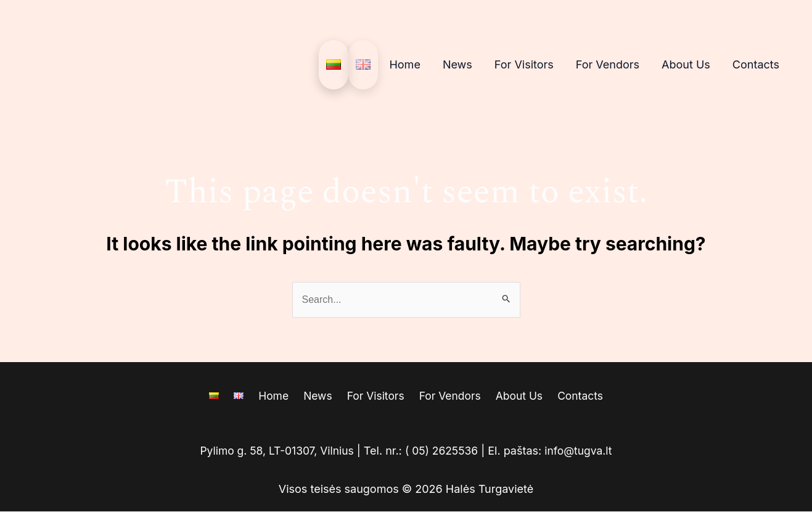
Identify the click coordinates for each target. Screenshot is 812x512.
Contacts (756, 64)
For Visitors (524, 64)
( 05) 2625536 (443, 451)
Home (404, 64)
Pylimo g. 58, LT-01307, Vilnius (275, 451)
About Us (686, 64)
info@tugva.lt (582, 451)
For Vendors (608, 64)
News (457, 64)
